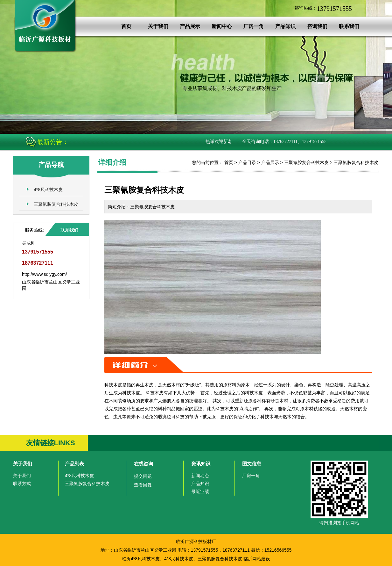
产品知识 (285, 26)
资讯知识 (201, 464)
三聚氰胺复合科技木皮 (56, 204)
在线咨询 (143, 464)
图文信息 (252, 464)
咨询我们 (317, 26)
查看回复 (143, 485)
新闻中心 (222, 26)
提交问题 (143, 476)
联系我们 (349, 26)
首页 (126, 26)
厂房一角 (254, 26)
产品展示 (190, 26)
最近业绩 (200, 491)
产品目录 (247, 162)
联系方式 (22, 484)
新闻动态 (200, 476)
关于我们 (158, 26)
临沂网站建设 (257, 559)
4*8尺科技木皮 (48, 190)
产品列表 (74, 464)
